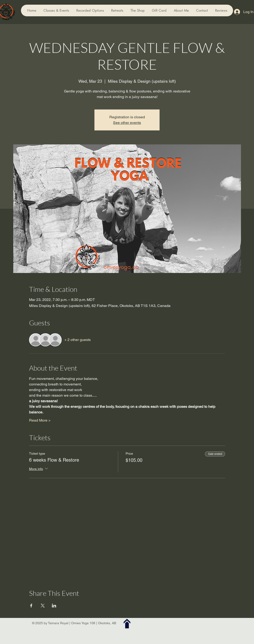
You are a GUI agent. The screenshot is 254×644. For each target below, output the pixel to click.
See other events (127, 123)
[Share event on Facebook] (31, 606)
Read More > (40, 420)
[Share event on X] (43, 606)
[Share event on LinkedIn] (54, 606)
